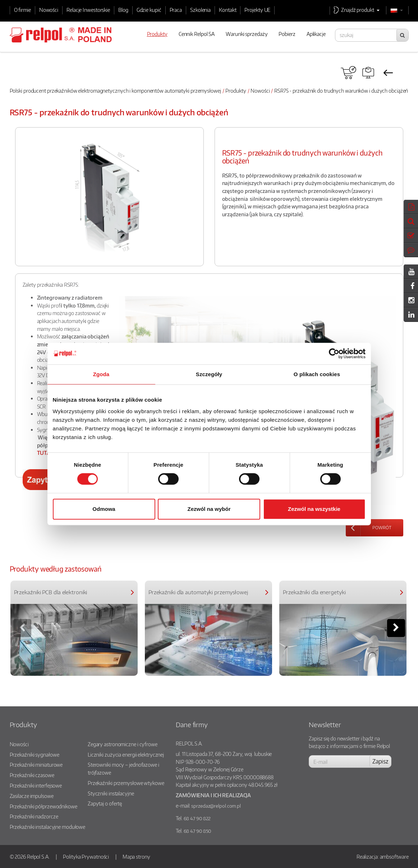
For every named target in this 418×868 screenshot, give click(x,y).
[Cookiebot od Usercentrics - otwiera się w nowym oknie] (334, 354)
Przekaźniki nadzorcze (34, 816)
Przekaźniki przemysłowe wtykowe (126, 783)
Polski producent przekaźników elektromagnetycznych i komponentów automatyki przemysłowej (115, 91)
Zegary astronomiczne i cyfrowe (123, 744)
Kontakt (228, 10)
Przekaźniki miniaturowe (36, 765)
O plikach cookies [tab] (317, 374)
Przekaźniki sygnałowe (35, 754)
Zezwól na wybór (209, 509)
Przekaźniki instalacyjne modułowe (48, 827)
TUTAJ (45, 453)
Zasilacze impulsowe (32, 796)
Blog (123, 10)
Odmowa (104, 509)
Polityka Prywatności (86, 857)
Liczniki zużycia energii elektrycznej (126, 754)
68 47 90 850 (197, 831)
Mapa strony (136, 857)
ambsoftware (394, 857)
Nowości (49, 10)
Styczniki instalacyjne (111, 793)
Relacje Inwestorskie (88, 10)
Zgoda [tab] (101, 374)
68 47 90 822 (197, 818)
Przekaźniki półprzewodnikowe (43, 806)
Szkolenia (200, 10)
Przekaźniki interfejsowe (36, 785)
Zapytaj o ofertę (105, 803)
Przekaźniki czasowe (32, 775)
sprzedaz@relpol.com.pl (216, 806)
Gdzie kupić (149, 10)
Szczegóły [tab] (209, 374)
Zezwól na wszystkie (314, 509)
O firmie (22, 10)
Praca (176, 10)
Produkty (236, 91)
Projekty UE (257, 10)
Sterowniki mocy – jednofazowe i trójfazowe (123, 768)
